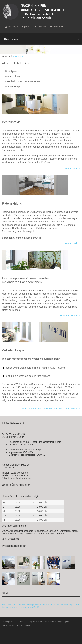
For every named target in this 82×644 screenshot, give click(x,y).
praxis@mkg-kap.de (19, 27)
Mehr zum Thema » (70, 316)
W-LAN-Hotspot (13, 87)
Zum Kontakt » (72, 169)
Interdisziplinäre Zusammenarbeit (23, 81)
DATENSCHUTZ (23, 625)
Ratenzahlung (12, 76)
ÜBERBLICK (18, 56)
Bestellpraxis (12, 71)
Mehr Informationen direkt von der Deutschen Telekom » (51, 409)
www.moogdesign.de (60, 622)
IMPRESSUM (8, 625)
